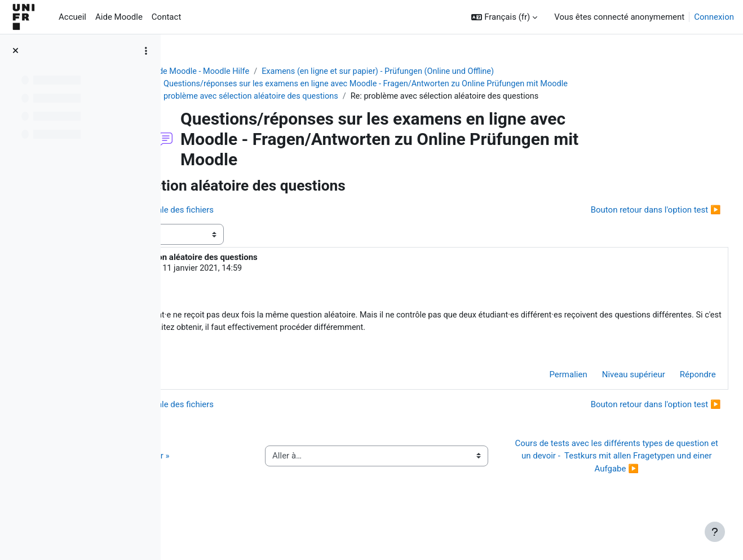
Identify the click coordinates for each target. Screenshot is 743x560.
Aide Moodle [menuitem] (119, 17)
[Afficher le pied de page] (715, 532)
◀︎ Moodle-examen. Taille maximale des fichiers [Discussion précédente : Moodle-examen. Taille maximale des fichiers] (281, 211)
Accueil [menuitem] (72, 17)
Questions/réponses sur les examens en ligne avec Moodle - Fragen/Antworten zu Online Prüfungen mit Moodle (439, 85)
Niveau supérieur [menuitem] (608, 391)
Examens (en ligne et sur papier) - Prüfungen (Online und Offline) (452, 72)
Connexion (714, 17)
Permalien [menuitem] (543, 391)
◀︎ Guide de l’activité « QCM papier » (258, 478)
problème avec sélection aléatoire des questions (320, 97)
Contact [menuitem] (166, 17)
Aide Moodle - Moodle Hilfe (268, 72)
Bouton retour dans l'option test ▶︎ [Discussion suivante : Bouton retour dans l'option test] (631, 211)
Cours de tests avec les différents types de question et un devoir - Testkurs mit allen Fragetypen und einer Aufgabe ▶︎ (623, 479)
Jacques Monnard (266, 270)
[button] (504, 17)
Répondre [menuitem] (673, 391)
